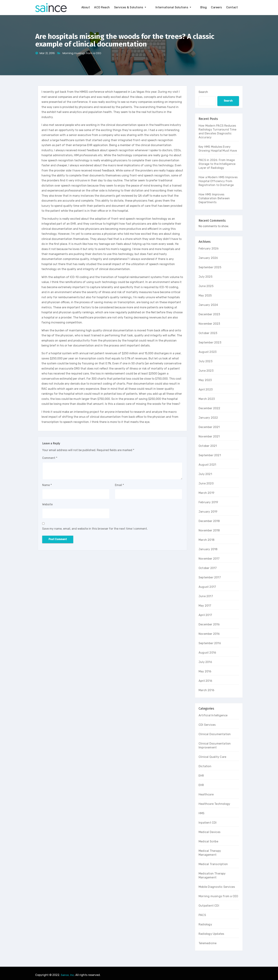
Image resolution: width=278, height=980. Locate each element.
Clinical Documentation (215, 734)
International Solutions (178, 7)
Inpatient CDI (208, 823)
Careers (216, 7)
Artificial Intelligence (213, 715)
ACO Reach (112, 7)
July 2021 (205, 474)
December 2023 (209, 314)
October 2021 (208, 446)
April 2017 (205, 615)
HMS (202, 813)
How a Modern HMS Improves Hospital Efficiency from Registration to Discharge (218, 181)
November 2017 (209, 559)
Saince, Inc (67, 975)
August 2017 (207, 587)
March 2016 (206, 690)
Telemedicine (208, 943)
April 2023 (206, 389)
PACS (202, 915)
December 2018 (209, 521)
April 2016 (205, 681)
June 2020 (206, 483)
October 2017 (208, 568)
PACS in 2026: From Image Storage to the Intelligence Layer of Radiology (217, 164)
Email (119, 485)
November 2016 (209, 634)
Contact (232, 7)
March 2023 (207, 399)
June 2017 (206, 596)
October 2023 (208, 333)
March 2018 (206, 540)
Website (47, 504)
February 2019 (208, 502)
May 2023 (205, 380)
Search (203, 92)
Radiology (205, 924)
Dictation (205, 766)
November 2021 (209, 436)
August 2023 (208, 352)
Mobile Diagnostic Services (217, 887)
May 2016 (205, 671)
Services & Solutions (140, 7)
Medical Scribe (208, 841)
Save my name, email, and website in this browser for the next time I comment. (95, 529)
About (96, 7)
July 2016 (205, 662)
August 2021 (207, 465)
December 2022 (209, 408)
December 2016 (209, 624)
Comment (50, 458)
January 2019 (208, 512)
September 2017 (210, 577)
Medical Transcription (213, 864)
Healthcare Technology (214, 804)
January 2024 (208, 305)
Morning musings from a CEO (82, 53)
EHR (201, 776)
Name (47, 485)
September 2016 (210, 643)
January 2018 (208, 549)
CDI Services (207, 725)
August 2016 (207, 653)
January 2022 (208, 418)
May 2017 (205, 606)
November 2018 (209, 530)
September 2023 (210, 342)
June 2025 (206, 286)
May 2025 (205, 295)
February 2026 (209, 249)
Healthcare (206, 794)
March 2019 (206, 493)
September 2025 (210, 267)
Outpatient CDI (209, 906)
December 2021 (209, 427)
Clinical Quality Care (212, 757)
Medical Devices (209, 832)
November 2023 (209, 324)
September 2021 (210, 455)
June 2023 (206, 371)
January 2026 (208, 258)
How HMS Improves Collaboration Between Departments (214, 198)
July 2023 (205, 361)
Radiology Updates (211, 934)
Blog (204, 7)
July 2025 (205, 277)
